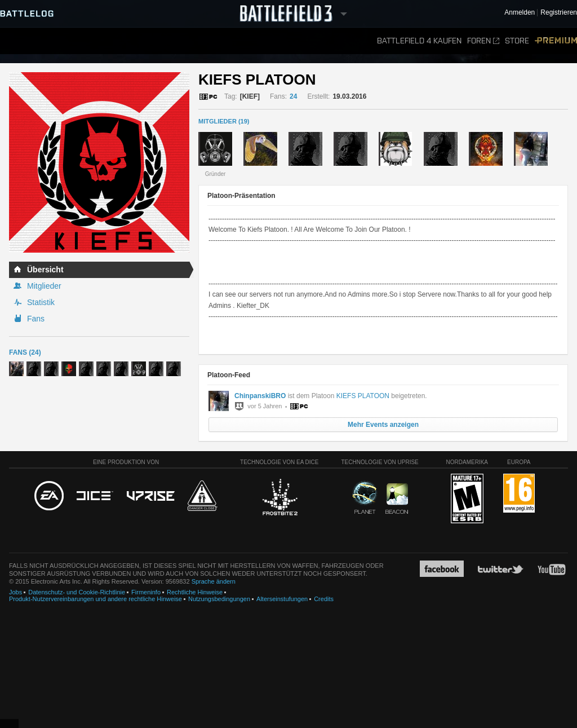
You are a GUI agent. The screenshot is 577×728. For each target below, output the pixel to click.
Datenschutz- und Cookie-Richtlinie (77, 592)
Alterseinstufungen (282, 599)
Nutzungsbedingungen (219, 599)
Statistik (41, 302)
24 (293, 96)
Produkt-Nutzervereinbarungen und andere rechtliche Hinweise (96, 599)
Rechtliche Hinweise (195, 592)
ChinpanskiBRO (260, 396)
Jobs (15, 592)
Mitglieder (44, 286)
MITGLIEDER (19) (224, 121)
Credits (324, 599)
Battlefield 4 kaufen (419, 41)
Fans (36, 319)
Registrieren (559, 13)
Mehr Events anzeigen (383, 425)
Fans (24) (25, 352)
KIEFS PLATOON (363, 396)
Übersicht (45, 270)
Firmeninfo (146, 592)
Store (517, 41)
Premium (556, 41)
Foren (483, 41)
